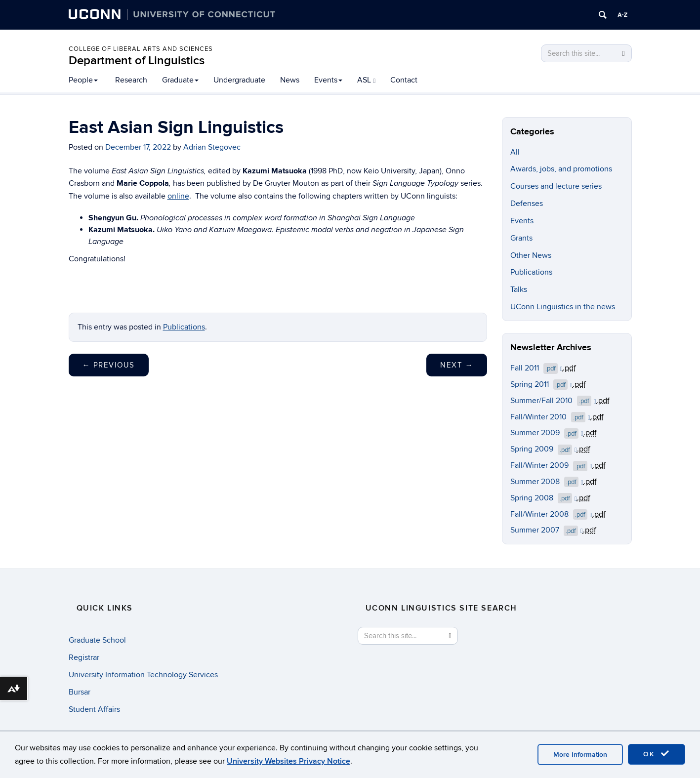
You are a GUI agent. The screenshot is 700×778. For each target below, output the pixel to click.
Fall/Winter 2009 (551, 465)
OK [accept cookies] (657, 754)
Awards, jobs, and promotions (561, 169)
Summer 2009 (547, 433)
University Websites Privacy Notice (288, 761)
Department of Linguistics (137, 61)
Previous (109, 365)
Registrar (84, 657)
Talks (519, 289)
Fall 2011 (536, 368)
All (515, 152)
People (83, 80)
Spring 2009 (544, 449)
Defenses (527, 204)
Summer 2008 (547, 482)
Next (457, 365)
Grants (521, 238)
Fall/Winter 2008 (551, 514)
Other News (531, 255)
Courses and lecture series (556, 186)
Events (328, 80)
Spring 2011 (541, 384)
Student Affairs (94, 709)
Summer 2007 (547, 530)
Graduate (180, 80)
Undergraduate (239, 80)
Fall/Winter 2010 (550, 417)
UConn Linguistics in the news (563, 307)
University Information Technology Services (143, 675)
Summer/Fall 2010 (553, 401)
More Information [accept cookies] (580, 755)
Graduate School (97, 640)
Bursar (80, 692)
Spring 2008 (544, 498)
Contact (404, 80)
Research (131, 80)
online (178, 196)
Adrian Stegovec (212, 147)
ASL (367, 80)
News (290, 80)
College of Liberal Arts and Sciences (141, 49)
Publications (184, 327)
